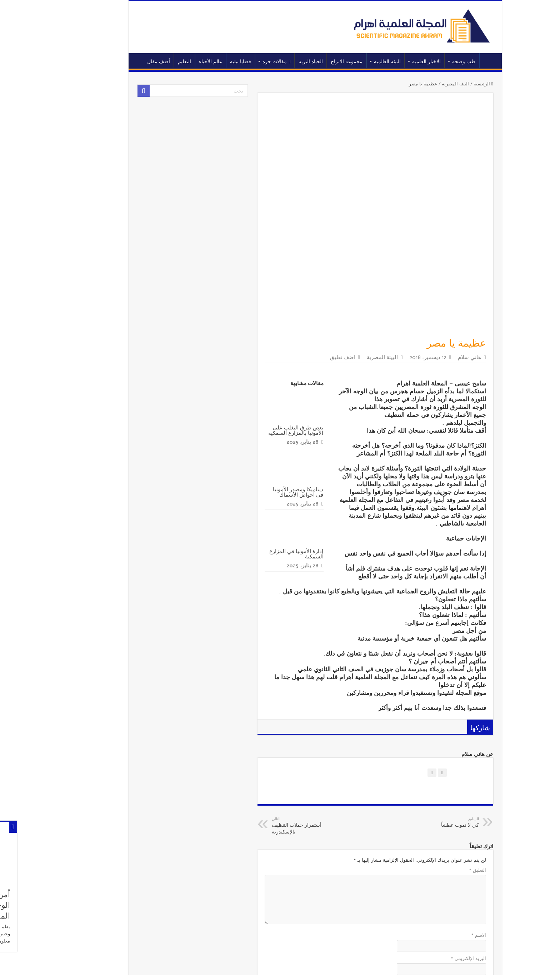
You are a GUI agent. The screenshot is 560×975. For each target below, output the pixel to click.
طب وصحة (429, 62)
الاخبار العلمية (391, 62)
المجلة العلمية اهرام (163, 963)
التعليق (442, 758)
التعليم (149, 62)
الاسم (444, 823)
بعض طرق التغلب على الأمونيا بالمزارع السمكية (261, 318)
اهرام (107, 963)
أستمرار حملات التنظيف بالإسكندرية (273, 713)
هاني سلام (434, 245)
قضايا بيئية (206, 62)
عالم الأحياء (176, 62)
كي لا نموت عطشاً (407, 710)
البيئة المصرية (420, 84)
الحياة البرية (276, 62)
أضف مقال (124, 62)
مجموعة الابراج (312, 62)
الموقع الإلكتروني (434, 869)
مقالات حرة (241, 62)
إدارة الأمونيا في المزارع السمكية (261, 441)
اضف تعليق (308, 245)
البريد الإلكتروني (433, 846)
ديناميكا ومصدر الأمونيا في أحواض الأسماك (263, 379)
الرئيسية (454, 61)
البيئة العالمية (352, 62)
